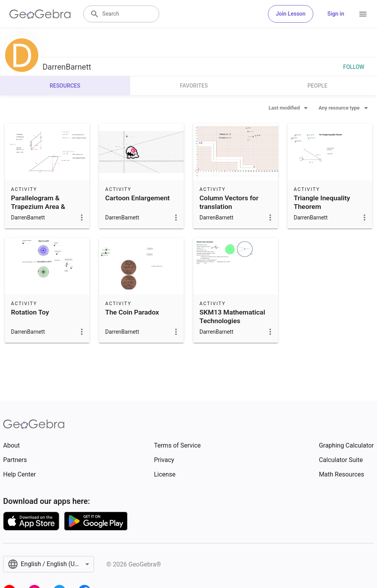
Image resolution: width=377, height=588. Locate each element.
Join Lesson (291, 14)
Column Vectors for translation (229, 202)
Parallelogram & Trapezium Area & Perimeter (38, 207)
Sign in (336, 14)
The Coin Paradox (132, 312)
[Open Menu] (363, 14)
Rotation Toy (30, 312)
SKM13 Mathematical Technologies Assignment (232, 321)
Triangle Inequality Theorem (322, 202)
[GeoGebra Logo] (40, 14)
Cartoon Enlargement (137, 198)
